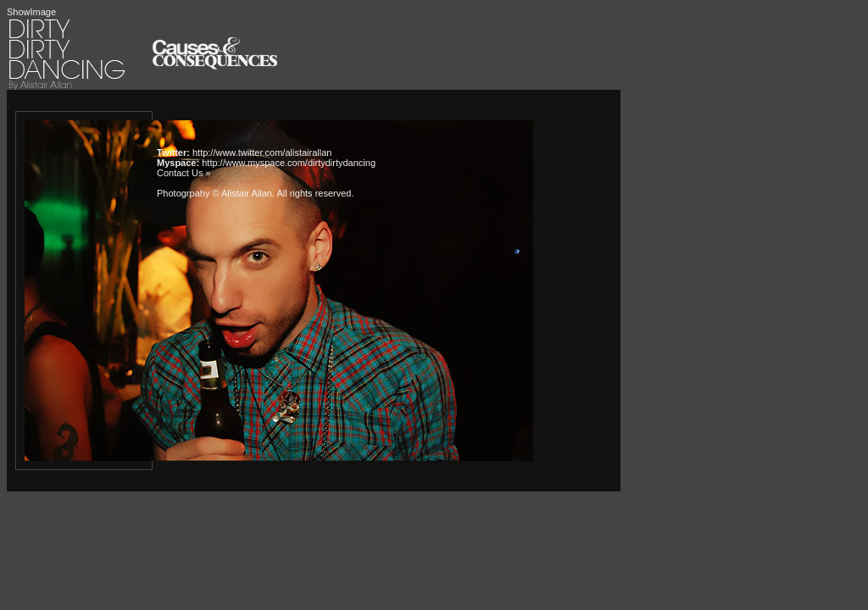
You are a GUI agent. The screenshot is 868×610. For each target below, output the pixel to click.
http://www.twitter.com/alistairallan (262, 152)
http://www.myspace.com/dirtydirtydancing (289, 163)
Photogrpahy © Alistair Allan (214, 193)
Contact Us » (184, 173)
